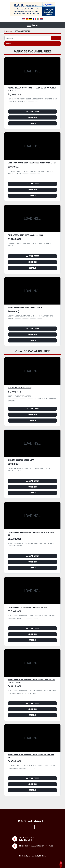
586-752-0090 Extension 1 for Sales (39, 846)
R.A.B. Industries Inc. (33, 821)
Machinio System (25, 856)
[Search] (28, 38)
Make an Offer (32, 111)
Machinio (43, 856)
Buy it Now (32, 117)
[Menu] (29, 25)
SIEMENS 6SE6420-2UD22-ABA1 (21, 460)
